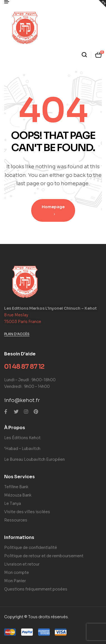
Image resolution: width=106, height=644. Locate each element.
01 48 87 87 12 (24, 367)
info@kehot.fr (22, 400)
